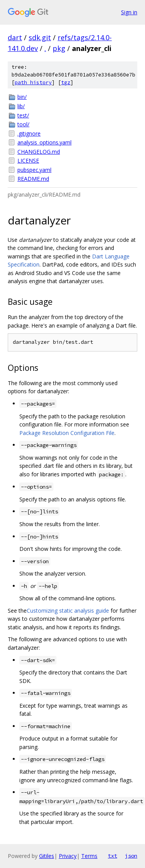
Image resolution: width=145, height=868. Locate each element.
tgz (66, 82)
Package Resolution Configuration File (67, 433)
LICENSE (28, 161)
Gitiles (47, 856)
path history (33, 82)
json (131, 856)
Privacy (68, 856)
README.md (33, 179)
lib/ (21, 106)
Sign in (129, 12)
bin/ (22, 97)
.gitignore (29, 133)
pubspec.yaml (34, 170)
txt (113, 856)
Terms (89, 856)
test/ (23, 115)
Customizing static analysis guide (68, 611)
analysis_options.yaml (44, 142)
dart (15, 37)
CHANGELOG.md (39, 152)
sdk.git (40, 37)
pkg (59, 48)
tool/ (23, 124)
